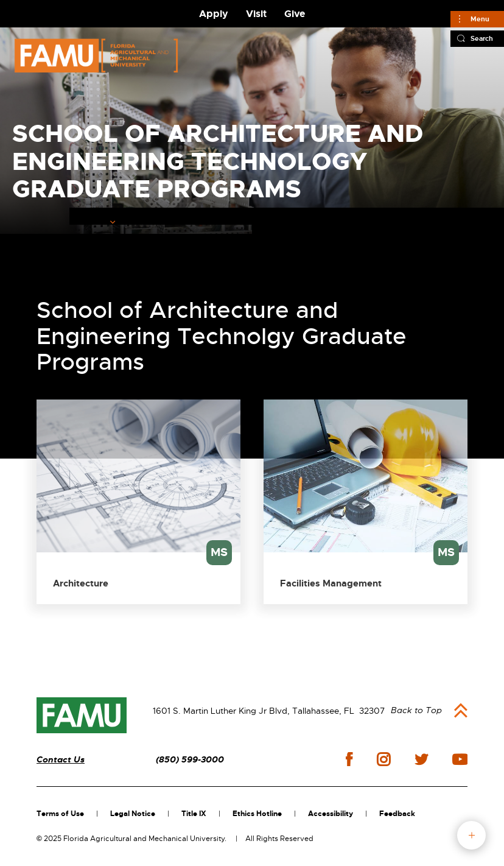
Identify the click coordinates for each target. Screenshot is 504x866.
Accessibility (331, 814)
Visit (256, 14)
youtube (460, 759)
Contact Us (61, 760)
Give (295, 14)
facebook (349, 759)
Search (482, 38)
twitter (421, 759)
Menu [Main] (480, 19)
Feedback (397, 814)
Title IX (194, 814)
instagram (383, 759)
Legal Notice (133, 814)
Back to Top (416, 710)
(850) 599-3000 (190, 760)
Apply (214, 14)
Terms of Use (60, 814)
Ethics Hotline (257, 814)
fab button (471, 835)
